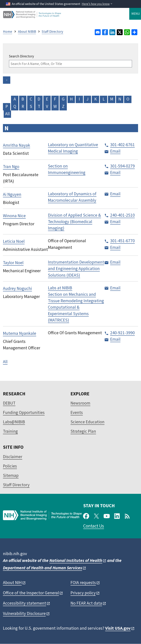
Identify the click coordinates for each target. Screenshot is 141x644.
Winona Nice (14, 216)
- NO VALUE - (7, 80)
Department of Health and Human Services (43, 568)
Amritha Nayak (17, 145)
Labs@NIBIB (14, 422)
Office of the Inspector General (31, 593)
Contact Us (94, 526)
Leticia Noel (14, 241)
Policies (10, 466)
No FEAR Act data (86, 603)
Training (10, 431)
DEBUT (9, 403)
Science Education (87, 422)
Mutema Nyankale (20, 333)
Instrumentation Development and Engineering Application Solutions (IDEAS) (76, 268)
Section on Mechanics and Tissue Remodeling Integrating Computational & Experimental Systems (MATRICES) (76, 307)
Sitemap (11, 475)
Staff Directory (16, 485)
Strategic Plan (83, 431)
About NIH (12, 582)
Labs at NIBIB (60, 288)
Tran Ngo (11, 166)
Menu (136, 14)
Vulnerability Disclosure (24, 613)
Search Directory (21, 56)
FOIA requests (83, 582)
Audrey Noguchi (17, 288)
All (7, 114)
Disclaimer (13, 457)
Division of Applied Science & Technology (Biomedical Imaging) (74, 222)
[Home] (32, 17)
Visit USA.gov (118, 628)
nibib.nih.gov (15, 554)
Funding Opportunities (24, 412)
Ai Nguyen (12, 194)
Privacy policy (83, 593)
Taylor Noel (13, 263)
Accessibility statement (25, 603)
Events (77, 412)
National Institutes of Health (76, 560)
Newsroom (80, 403)
